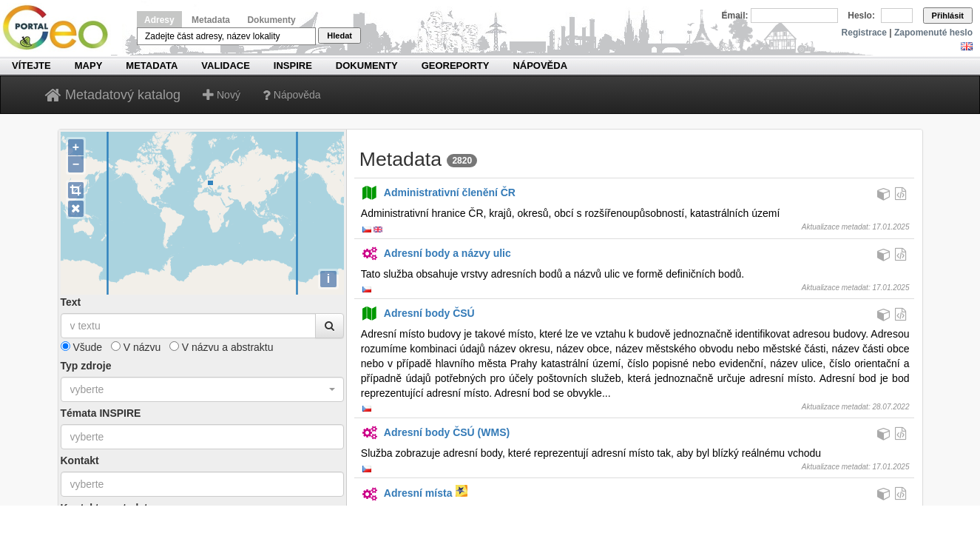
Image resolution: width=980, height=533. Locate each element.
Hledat (339, 36)
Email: (735, 16)
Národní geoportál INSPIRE (61, 28)
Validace (225, 66)
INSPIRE (293, 66)
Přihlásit (948, 16)
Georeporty (456, 66)
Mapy (89, 66)
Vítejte (31, 66)
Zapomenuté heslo (933, 33)
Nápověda (540, 66)
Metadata (211, 20)
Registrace (864, 33)
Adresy (159, 20)
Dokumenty (271, 20)
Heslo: (861, 16)
